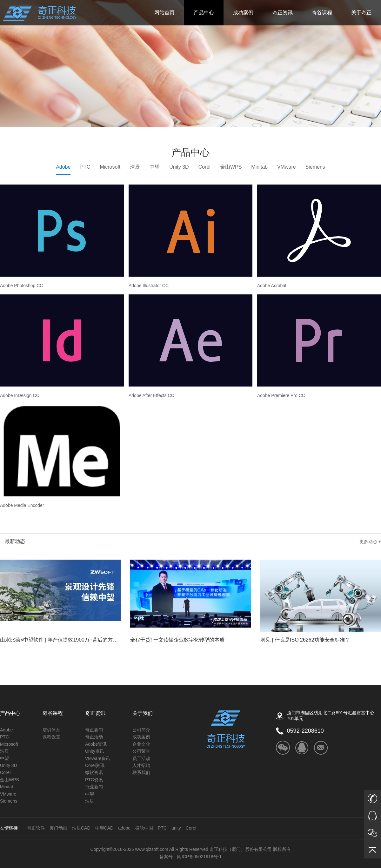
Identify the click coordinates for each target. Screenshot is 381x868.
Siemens (315, 167)
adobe (124, 828)
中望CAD (104, 828)
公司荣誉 (141, 751)
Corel (204, 167)
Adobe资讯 (96, 744)
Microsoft (110, 167)
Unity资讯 (95, 751)
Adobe (63, 170)
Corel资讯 (95, 765)
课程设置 (51, 737)
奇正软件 (36, 828)
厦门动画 (58, 828)
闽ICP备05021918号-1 (199, 857)
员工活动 (141, 758)
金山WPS (231, 167)
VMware (287, 167)
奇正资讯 (283, 13)
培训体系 (51, 730)
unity (176, 828)
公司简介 (141, 730)
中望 (155, 167)
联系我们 (141, 772)
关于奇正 (361, 13)
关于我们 (143, 713)
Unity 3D (179, 167)
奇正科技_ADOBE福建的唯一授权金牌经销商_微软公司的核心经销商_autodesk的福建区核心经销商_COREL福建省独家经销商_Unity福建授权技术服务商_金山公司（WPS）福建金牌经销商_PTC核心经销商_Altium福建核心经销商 (40, 13)
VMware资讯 (98, 758)
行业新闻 (94, 787)
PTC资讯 (94, 780)
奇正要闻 (94, 730)
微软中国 (144, 828)
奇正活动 (94, 737)
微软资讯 (94, 772)
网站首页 (164, 13)
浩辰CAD (81, 828)
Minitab (259, 167)
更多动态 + (370, 542)
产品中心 (204, 13)
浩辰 (135, 167)
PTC (85, 167)
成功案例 (243, 13)
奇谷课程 (322, 13)
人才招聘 (141, 765)
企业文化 (141, 744)
